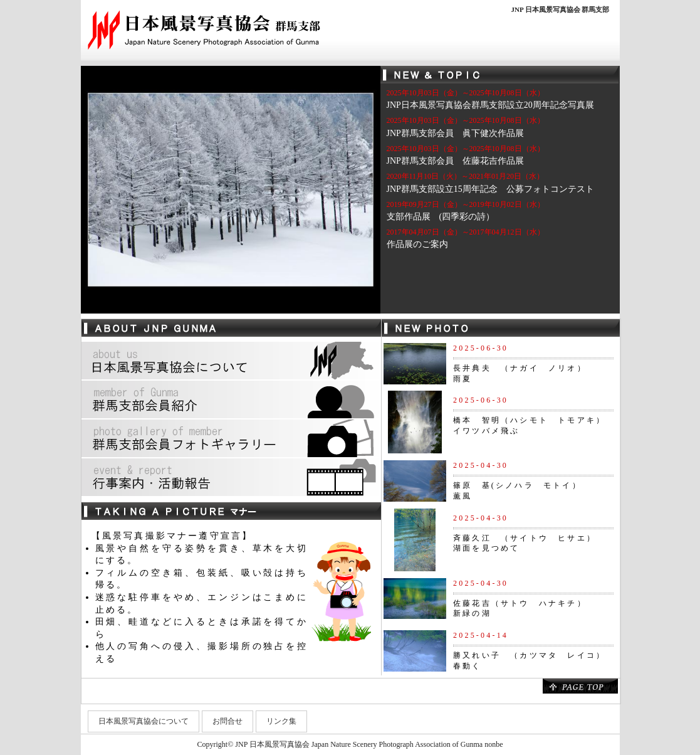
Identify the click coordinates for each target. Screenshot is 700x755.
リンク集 (281, 721)
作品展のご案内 (417, 244)
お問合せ (227, 721)
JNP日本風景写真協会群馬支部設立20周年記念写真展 (490, 105)
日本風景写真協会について (144, 721)
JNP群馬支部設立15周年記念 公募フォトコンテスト (490, 189)
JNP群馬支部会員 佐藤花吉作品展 (455, 161)
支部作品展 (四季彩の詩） (441, 217)
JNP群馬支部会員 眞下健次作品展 (455, 133)
